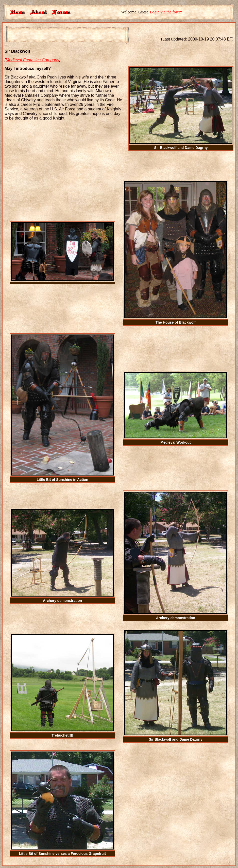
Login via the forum (166, 12)
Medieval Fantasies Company (32, 60)
